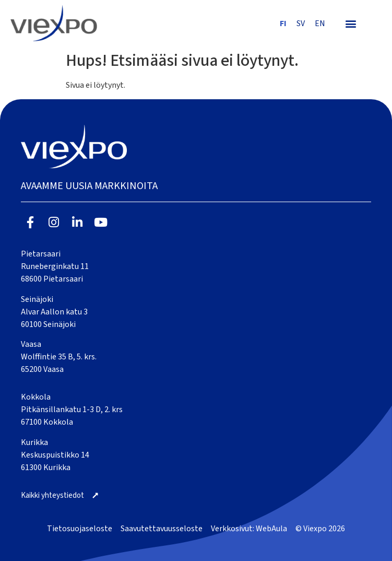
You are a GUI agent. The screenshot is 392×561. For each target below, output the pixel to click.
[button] (351, 23)
